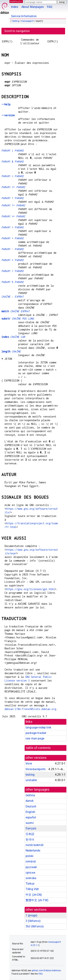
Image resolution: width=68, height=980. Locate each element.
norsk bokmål (34, 845)
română (31, 861)
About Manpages (33, 7)
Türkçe (30, 884)
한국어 (30, 840)
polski (29, 856)
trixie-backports (36, 769)
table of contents (38, 748)
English (30, 812)
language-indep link (38, 727)
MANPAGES (16, 1)
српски (30, 873)
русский (31, 867)
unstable (31, 780)
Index (15, 7)
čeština (30, 795)
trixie (29, 763)
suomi (30, 823)
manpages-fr (27, 21)
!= (13, 205)
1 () (31, 915)
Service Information (24, 16)
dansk (30, 801)
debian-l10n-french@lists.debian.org (30, 709)
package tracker (36, 733)
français (31, 828)
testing (16, 21)
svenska (31, 878)
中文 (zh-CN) (34, 895)
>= (13, 216)
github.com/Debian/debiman (46, 970)
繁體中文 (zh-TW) (37, 900)
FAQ (50, 7)
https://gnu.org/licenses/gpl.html (30, 589)
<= (13, 187)
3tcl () (35, 926)
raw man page (35, 738)
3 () (33, 921)
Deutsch (31, 806)
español (31, 817)
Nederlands (33, 850)
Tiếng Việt (32, 889)
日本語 (30, 834)
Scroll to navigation (17, 31)
